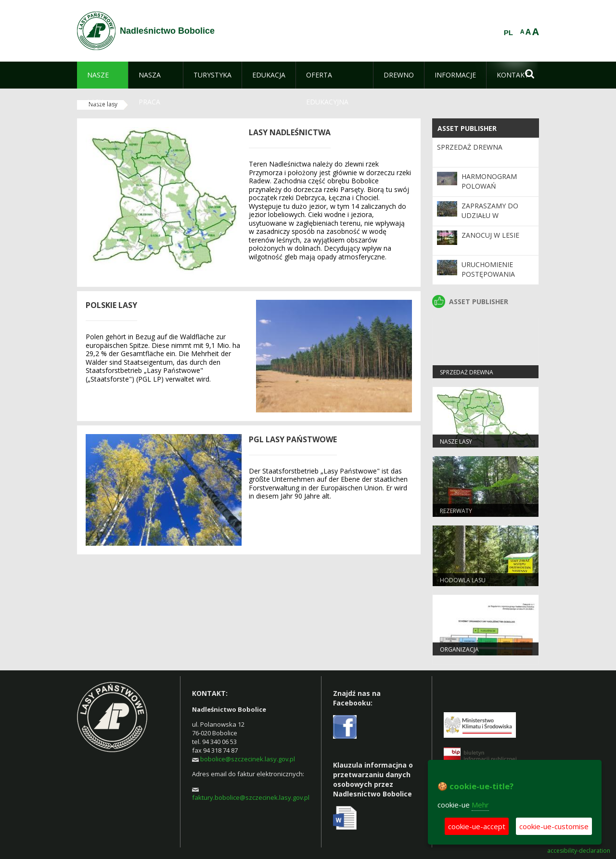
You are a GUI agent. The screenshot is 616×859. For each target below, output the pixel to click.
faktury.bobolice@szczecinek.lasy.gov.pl (251, 797)
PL (508, 33)
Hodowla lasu (463, 580)
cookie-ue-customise (554, 826)
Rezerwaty (456, 511)
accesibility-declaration (579, 851)
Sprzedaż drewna (470, 147)
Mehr (480, 805)
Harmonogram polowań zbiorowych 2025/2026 (489, 191)
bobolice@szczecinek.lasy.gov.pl (248, 759)
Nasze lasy (456, 442)
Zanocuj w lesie (490, 235)
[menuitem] (103, 75)
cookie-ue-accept (477, 826)
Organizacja (459, 649)
